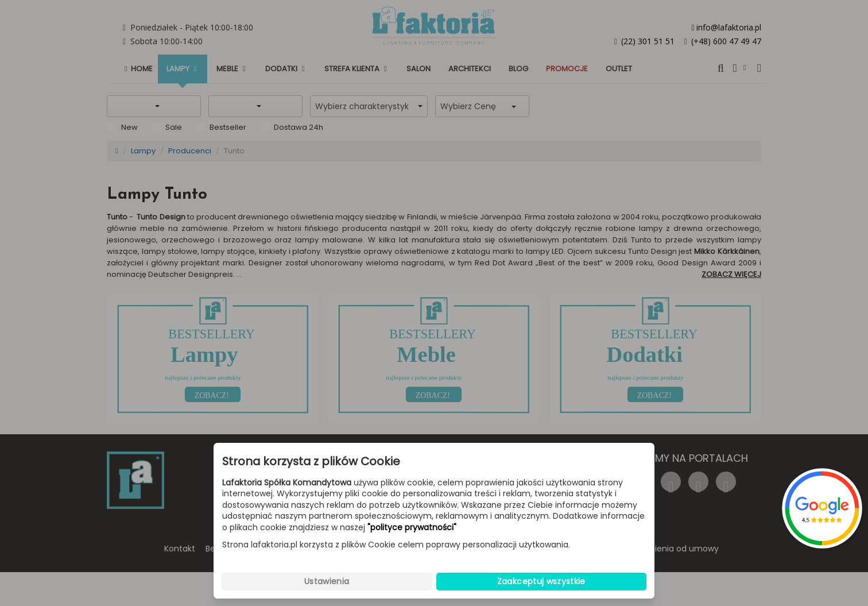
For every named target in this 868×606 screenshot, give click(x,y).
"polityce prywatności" (412, 528)
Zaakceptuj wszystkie (541, 581)
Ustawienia (327, 581)
